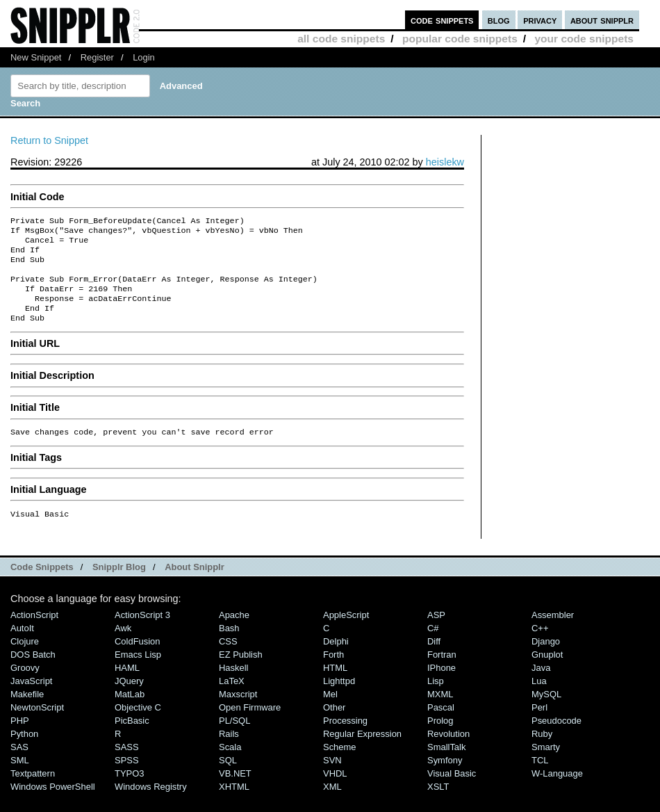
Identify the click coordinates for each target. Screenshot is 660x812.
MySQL (546, 712)
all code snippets (341, 39)
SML (20, 778)
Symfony (445, 778)
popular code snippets (460, 39)
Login (144, 57)
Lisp (436, 699)
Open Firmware (250, 725)
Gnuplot (547, 673)
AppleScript (346, 633)
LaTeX (232, 699)
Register (97, 57)
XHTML (234, 805)
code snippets (442, 20)
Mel (330, 712)
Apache (234, 633)
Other (334, 725)
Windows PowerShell (53, 805)
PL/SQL (234, 739)
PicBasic (132, 739)
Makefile (27, 712)
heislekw (445, 162)
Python (24, 752)
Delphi (336, 659)
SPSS (127, 778)
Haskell (233, 686)
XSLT (438, 805)
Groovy (25, 686)
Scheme (340, 765)
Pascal (441, 725)
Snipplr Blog (119, 585)
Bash (229, 646)
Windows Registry (151, 805)
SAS (19, 765)
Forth (333, 673)
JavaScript (31, 699)
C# (433, 646)
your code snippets (584, 39)
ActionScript (34, 633)
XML (332, 805)
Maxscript (238, 712)
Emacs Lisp (138, 673)
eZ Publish (241, 673)
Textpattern (33, 791)
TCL (540, 778)
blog (499, 20)
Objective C (138, 725)
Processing (345, 739)
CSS (228, 659)
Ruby (542, 752)
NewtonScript (37, 725)
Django (546, 659)
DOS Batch (33, 673)
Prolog (440, 739)
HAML (127, 686)
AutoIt (22, 646)
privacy (540, 20)
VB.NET (235, 791)
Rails (229, 752)
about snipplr (602, 20)
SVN (332, 778)
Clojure (25, 659)
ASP (436, 633)
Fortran (442, 673)
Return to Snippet (49, 140)
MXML (440, 712)
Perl (539, 725)
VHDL (335, 791)
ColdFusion (138, 659)
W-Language (557, 791)
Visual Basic (452, 791)
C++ (540, 646)
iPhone (442, 686)
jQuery (129, 699)
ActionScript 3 (142, 633)
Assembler (553, 633)
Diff (434, 659)
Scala (230, 765)
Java (541, 686)
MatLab (130, 712)
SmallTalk (446, 765)
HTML (335, 686)
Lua (539, 699)
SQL (228, 778)
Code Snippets (42, 585)
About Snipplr (195, 585)
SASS (127, 765)
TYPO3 (129, 791)
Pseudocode (556, 739)
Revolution (448, 752)
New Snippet (36, 57)
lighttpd (339, 699)
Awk (123, 646)
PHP (20, 739)
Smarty (546, 765)
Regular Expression (362, 752)
